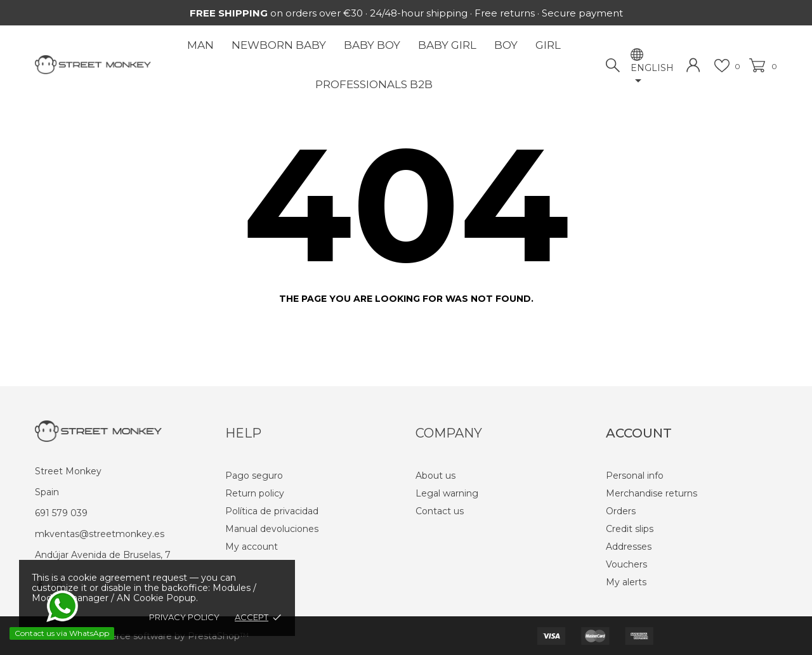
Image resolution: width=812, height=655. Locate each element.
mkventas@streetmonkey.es (100, 534)
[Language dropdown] (653, 75)
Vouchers (626, 564)
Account (639, 433)
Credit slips (630, 529)
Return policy (255, 493)
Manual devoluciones (272, 529)
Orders (621, 511)
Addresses (629, 547)
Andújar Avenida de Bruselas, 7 (103, 555)
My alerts (626, 582)
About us (435, 476)
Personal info (635, 476)
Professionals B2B (374, 84)
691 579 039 (61, 513)
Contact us (440, 511)
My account (252, 547)
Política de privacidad (272, 511)
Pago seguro (254, 476)
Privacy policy (184, 617)
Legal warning (447, 493)
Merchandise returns (652, 493)
